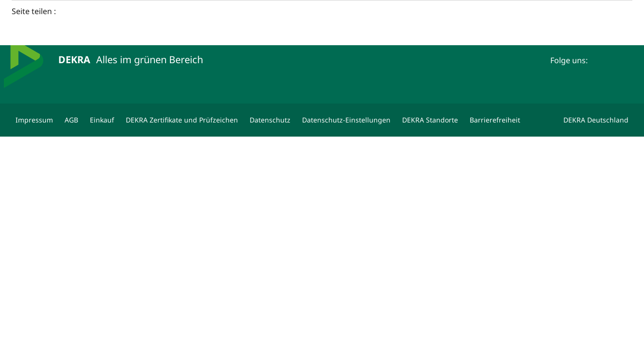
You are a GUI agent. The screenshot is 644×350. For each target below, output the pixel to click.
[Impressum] (34, 120)
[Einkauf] (102, 120)
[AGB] (71, 120)
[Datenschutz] (270, 120)
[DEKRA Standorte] (430, 120)
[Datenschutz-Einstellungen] (346, 120)
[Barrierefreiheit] (495, 120)
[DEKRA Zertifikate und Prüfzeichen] (182, 120)
